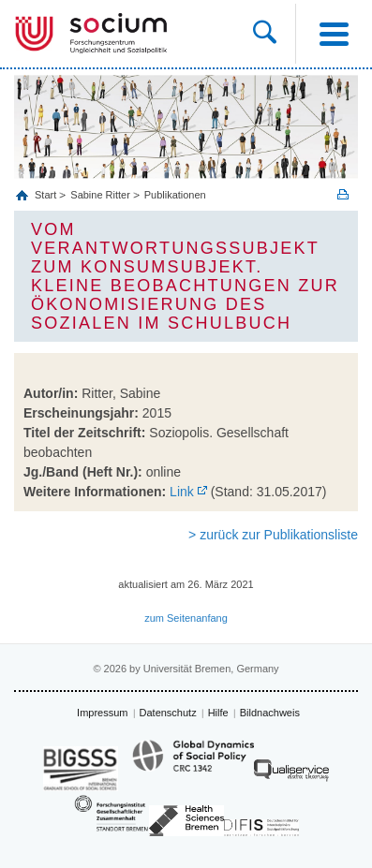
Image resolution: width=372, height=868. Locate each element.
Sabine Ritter (100, 195)
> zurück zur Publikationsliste (273, 535)
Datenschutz (168, 713)
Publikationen (175, 195)
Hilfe (218, 713)
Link (182, 492)
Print (343, 194)
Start (47, 195)
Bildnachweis (270, 713)
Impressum (102, 713)
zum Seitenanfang (186, 618)
